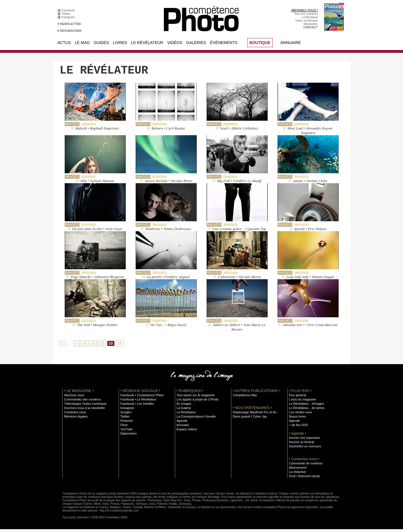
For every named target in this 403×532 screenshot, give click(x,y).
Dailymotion (128, 436)
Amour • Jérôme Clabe (310, 184)
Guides (101, 43)
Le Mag (82, 43)
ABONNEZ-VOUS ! (305, 10)
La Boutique (310, 17)
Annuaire (291, 43)
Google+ (126, 415)
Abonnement (297, 470)
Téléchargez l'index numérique (85, 406)
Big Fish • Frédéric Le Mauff (239, 184)
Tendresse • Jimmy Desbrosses (168, 232)
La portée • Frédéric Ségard (168, 280)
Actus (64, 43)
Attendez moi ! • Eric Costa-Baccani (310, 328)
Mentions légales (75, 419)
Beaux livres (297, 419)
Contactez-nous (75, 415)
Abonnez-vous (74, 398)
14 (119, 347)
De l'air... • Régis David (168, 328)
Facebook (69, 10)
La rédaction (297, 475)
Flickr (124, 428)
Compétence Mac (245, 398)
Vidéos (175, 43)
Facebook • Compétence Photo (141, 398)
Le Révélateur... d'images (306, 406)
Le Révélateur (147, 43)
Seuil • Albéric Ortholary (239, 131)
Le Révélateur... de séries (306, 411)
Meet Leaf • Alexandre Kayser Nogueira (310, 133)
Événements (224, 43)
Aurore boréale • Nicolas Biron (168, 184)
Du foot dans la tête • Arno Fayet (97, 232)
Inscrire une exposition (304, 441)
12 (102, 347)
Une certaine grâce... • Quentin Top (239, 232)
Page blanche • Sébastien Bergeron (97, 280)
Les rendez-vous (300, 415)
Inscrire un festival (301, 445)
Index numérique (307, 20)
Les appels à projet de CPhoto (197, 402)
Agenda (182, 423)
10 (84, 347)
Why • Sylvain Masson (97, 184)
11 (93, 347)
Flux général (297, 398)
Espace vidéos (186, 432)
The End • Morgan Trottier (97, 328)
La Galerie (183, 411)
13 (111, 347)
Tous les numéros (306, 14)
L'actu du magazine (302, 402)
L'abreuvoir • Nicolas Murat (239, 280)
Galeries (196, 43)
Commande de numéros (305, 466)
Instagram (69, 17)
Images (72, 127)
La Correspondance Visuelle (196, 419)
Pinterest (126, 423)
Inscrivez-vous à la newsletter (84, 411)
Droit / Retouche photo (304, 479)
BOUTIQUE (260, 43)
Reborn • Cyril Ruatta (168, 131)
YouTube (126, 432)
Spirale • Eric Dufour (310, 232)
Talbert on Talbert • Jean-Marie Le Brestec (239, 330)
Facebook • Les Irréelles (137, 406)
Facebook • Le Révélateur (138, 402)
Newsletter (311, 24)
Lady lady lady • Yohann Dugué (310, 280)
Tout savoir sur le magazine (195, 398)
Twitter (67, 14)
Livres (120, 43)
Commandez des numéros (82, 402)
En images (184, 406)
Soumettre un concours (305, 449)
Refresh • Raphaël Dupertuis (97, 131)
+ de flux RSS (298, 428)
